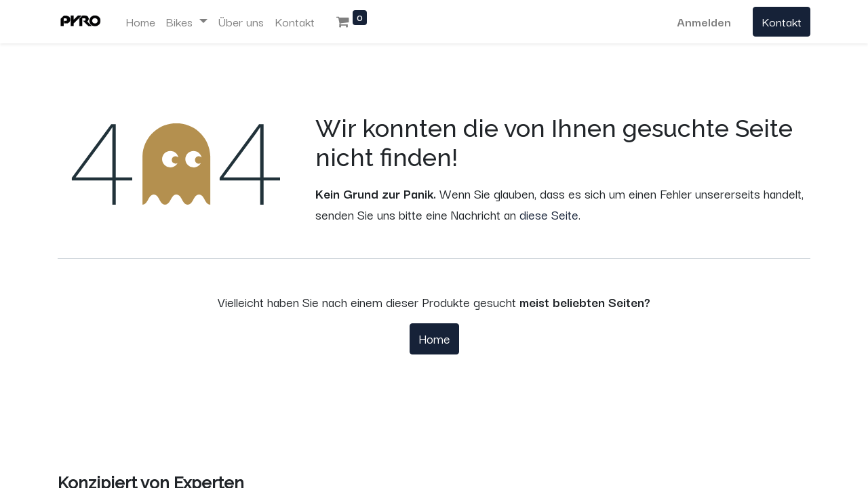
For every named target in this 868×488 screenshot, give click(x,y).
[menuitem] (140, 22)
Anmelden (704, 21)
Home (434, 338)
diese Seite (549, 214)
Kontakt (782, 21)
